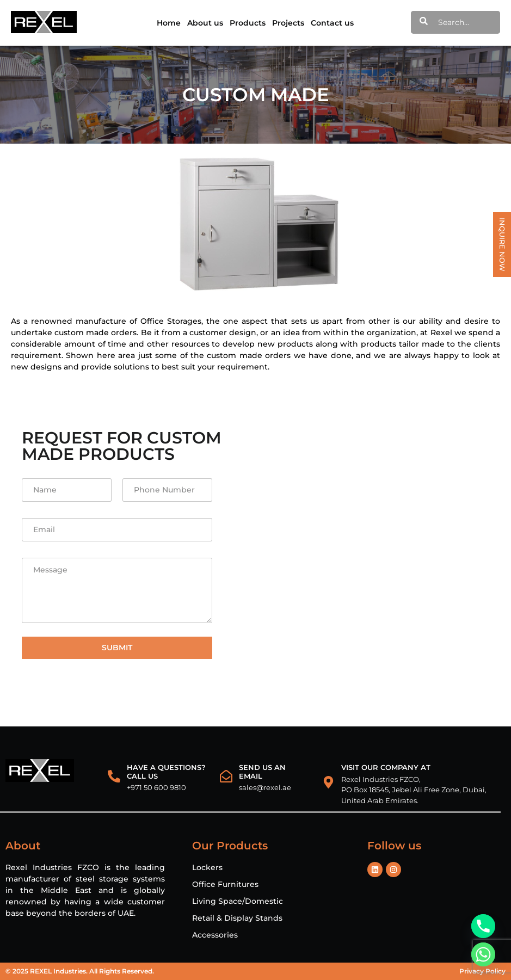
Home (169, 23)
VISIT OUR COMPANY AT (386, 767)
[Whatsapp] (483, 954)
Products (248, 23)
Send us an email (262, 772)
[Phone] (483, 926)
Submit (117, 648)
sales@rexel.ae (265, 787)
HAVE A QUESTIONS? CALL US (166, 772)
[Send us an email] (226, 776)
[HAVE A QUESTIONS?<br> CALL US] (114, 776)
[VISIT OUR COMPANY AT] (328, 782)
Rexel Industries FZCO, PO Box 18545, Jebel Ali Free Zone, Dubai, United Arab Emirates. (414, 790)
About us (205, 23)
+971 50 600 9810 (156, 787)
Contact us (332, 23)
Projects (288, 23)
